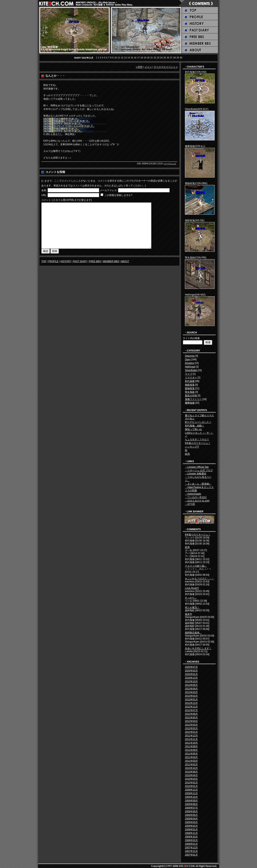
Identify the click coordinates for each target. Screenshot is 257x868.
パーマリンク (170, 164)
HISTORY (66, 261)
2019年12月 (191, 678)
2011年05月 (191, 754)
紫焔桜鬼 (190, 388)
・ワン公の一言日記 (196, 497)
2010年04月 (191, 775)
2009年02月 (191, 826)
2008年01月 (191, 844)
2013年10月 (191, 681)
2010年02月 (191, 783)
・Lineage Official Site (197, 467)
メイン (148, 67)
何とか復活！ (192, 607)
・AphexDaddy (193, 494)
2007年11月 (191, 851)
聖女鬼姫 (190, 392)
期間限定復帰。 (193, 633)
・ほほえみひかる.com (197, 501)
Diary (188, 359)
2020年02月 (191, 671)
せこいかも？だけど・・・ (199, 579)
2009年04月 (191, 819)
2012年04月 (191, 721)
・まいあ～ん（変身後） (198, 484)
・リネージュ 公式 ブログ (199, 470)
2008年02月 (191, 840)
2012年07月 (191, 710)
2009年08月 (191, 804)
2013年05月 (191, 685)
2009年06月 (191, 811)
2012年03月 (191, 725)
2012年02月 (191, 728)
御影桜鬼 (190, 385)
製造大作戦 (191, 396)
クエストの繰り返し (196, 566)
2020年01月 (191, 674)
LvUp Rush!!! (192, 588)
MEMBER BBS (111, 261)
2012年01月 (191, 732)
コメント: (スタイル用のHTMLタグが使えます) (67, 200)
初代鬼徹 (190, 381)
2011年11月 (191, 739)
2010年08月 (191, 772)
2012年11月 (191, 707)
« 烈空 (139, 67)
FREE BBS (95, 261)
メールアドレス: (109, 190)
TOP (44, 261)
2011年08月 (191, 746)
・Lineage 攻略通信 (196, 474)
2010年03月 (191, 779)
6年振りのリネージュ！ (198, 443)
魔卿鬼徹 (190, 403)
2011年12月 (191, 736)
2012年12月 (191, 703)
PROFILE (53, 261)
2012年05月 (191, 718)
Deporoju (190, 356)
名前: (44, 190)
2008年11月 (191, 833)
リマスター (191, 378)
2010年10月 (191, 768)
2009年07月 (191, 808)
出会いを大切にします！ (198, 648)
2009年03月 (191, 822)
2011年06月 (191, 750)
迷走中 (189, 614)
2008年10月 (191, 837)
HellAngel (190, 367)
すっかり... (191, 598)
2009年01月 (191, 829)
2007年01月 (191, 855)
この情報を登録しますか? (116, 195)
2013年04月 (191, 689)
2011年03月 (191, 761)
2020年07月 (191, 667)
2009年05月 (191, 815)
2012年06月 (191, 714)
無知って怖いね (193, 429)
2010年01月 (191, 786)
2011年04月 (191, 757)
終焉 (187, 454)
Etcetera (189, 363)
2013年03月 (191, 692)
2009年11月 (191, 793)
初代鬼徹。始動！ (195, 426)
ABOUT (125, 261)
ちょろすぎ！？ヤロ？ (197, 440)
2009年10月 (191, 797)
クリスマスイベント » (166, 67)
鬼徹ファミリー (193, 399)
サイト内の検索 (191, 338)
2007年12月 (191, 848)
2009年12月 (191, 790)
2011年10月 (191, 743)
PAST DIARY (80, 261)
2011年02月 (191, 764)
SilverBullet (191, 370)
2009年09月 (191, 801)
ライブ (189, 374)
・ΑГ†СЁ (190, 504)
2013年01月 (191, 699)
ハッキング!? (192, 447)
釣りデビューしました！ (198, 422)
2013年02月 (191, 696)
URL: (44, 195)
